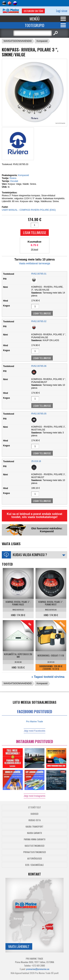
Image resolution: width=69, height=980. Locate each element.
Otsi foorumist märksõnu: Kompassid (47, 530)
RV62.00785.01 (39, 274)
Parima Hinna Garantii (35, 839)
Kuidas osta (35, 820)
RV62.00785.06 (39, 366)
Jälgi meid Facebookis (34, 731)
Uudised (34, 814)
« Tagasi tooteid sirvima (48, 677)
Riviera (13, 178)
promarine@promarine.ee (38, 969)
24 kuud (34, 249)
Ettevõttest (35, 807)
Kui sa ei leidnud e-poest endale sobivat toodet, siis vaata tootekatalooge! (34, 515)
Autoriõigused (35, 858)
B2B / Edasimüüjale (34, 865)
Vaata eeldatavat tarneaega (34, 263)
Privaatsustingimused (35, 852)
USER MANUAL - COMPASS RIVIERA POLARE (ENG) (29, 210)
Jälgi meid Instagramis (34, 796)
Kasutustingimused (35, 846)
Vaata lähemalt (19, 946)
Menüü (35, 19)
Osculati (14, 181)
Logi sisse (62, 11)
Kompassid (42, 41)
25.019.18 (36, 461)
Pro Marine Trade (34, 722)
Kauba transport (34, 827)
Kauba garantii (34, 833)
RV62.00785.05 (39, 414)
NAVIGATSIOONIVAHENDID (18, 41)
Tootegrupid (34, 25)
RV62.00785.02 (39, 321)
